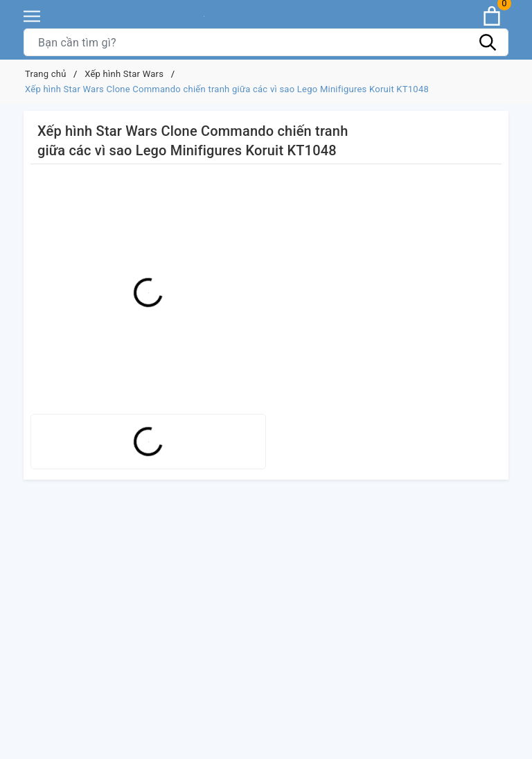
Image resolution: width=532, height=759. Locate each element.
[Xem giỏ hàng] (492, 16)
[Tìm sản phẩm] (266, 42)
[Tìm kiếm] (488, 42)
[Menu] (32, 16)
